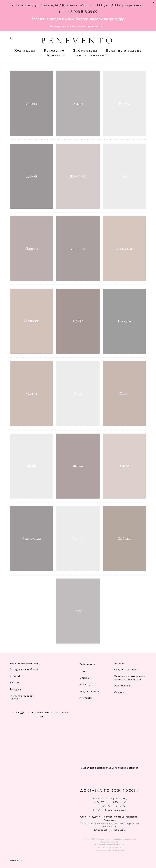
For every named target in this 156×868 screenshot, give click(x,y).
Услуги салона (89, 691)
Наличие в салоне (124, 50)
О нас (83, 671)
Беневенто (54, 50)
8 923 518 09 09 (110, 802)
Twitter (15, 683)
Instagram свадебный (24, 669)
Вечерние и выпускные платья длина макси (130, 678)
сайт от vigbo (16, 861)
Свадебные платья (127, 670)
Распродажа (122, 686)
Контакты (57, 55)
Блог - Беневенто (92, 55)
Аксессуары (88, 684)
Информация (85, 50)
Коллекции (25, 50)
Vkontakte (16, 676)
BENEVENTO (78, 41)
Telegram (16, 689)
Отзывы (85, 678)
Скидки (119, 692)
